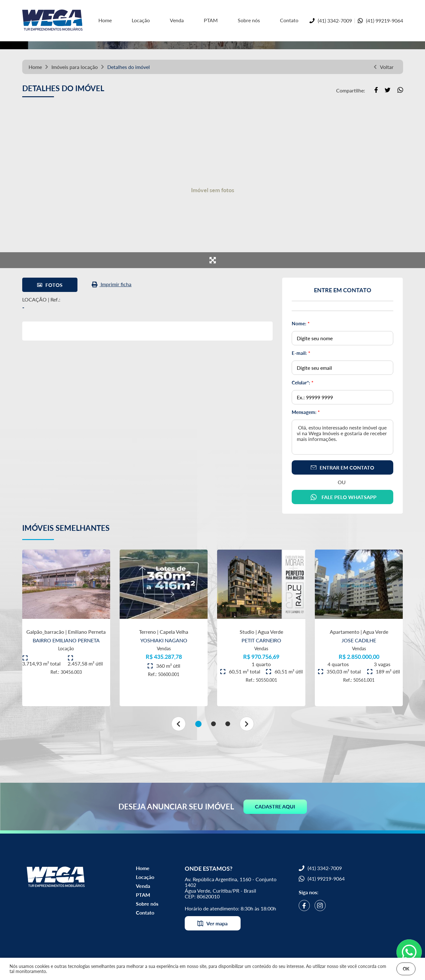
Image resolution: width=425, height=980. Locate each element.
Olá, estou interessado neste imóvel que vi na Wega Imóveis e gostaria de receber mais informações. (342, 437)
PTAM (211, 20)
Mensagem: (306, 412)
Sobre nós (249, 20)
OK (406, 969)
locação (89, 67)
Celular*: (302, 382)
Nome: (301, 323)
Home (35, 67)
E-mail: (301, 353)
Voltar (384, 67)
